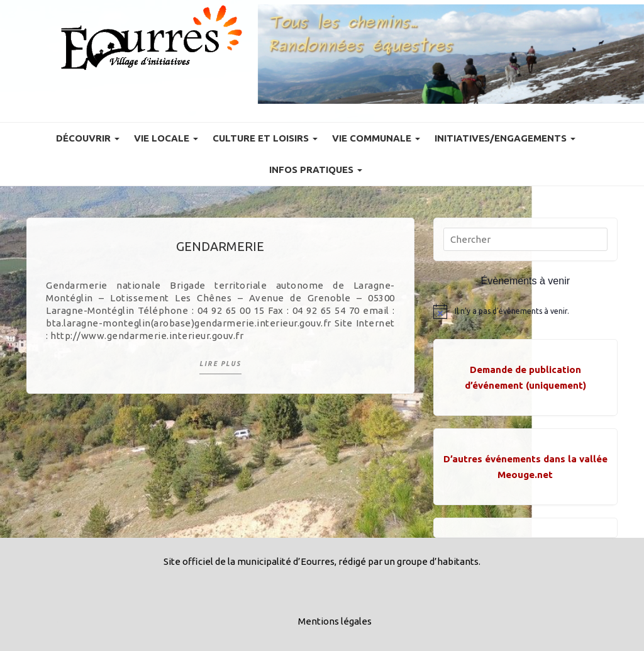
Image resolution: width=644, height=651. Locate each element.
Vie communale (376, 138)
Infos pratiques (316, 170)
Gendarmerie (220, 246)
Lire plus (220, 364)
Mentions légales (335, 621)
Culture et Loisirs (265, 138)
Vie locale (166, 138)
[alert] (525, 311)
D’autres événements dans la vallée (525, 459)
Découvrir (88, 138)
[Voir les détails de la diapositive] (451, 54)
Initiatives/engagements (505, 138)
